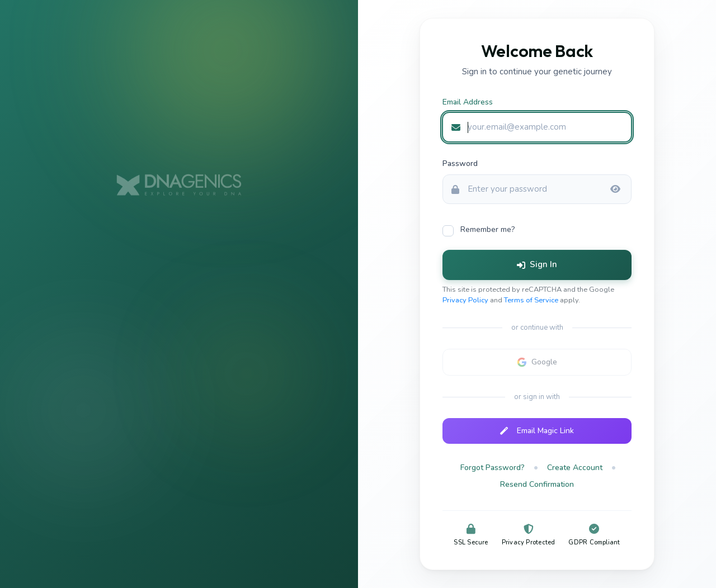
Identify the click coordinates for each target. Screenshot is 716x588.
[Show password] (615, 189)
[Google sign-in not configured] (537, 362)
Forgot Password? (493, 468)
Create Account (575, 468)
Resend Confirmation (537, 484)
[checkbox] (537, 230)
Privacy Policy (465, 300)
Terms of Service (531, 300)
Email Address (468, 102)
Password (460, 163)
